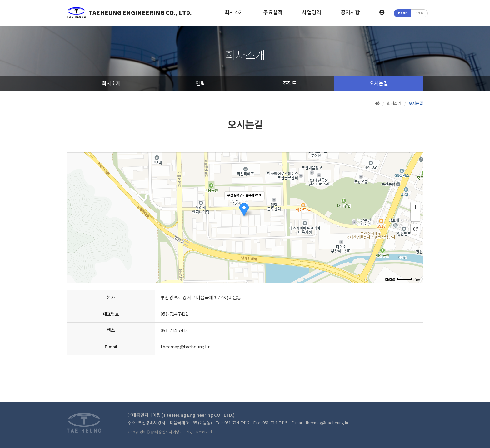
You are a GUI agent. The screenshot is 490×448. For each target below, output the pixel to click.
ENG (420, 13)
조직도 (290, 84)
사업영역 (312, 13)
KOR (402, 13)
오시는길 (379, 84)
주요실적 (273, 13)
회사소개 (234, 13)
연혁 (200, 84)
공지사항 (350, 13)
